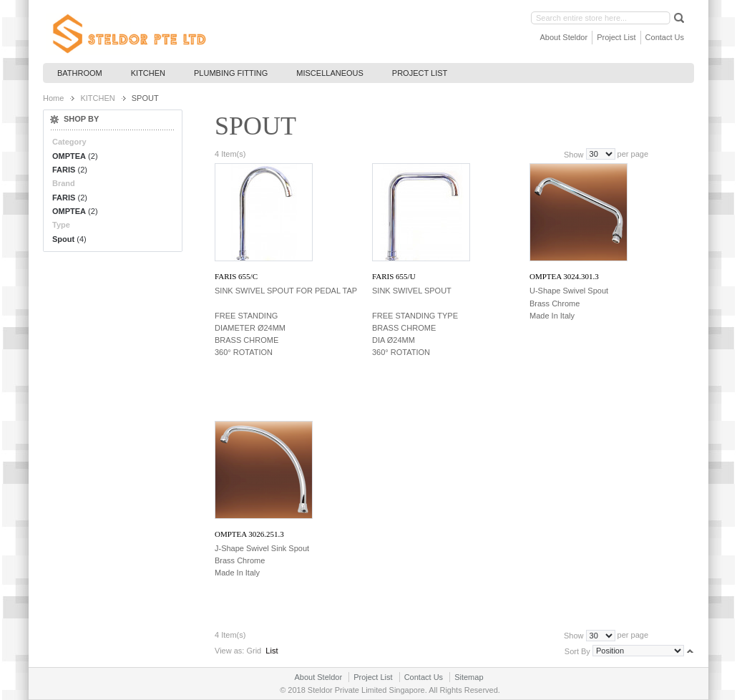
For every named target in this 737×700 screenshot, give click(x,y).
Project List (616, 37)
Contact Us (665, 37)
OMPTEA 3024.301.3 (564, 276)
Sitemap (469, 677)
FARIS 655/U (394, 276)
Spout (63, 239)
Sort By (577, 651)
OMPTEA (69, 156)
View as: (229, 651)
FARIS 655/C (236, 276)
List (272, 651)
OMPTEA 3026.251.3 (249, 534)
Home (53, 98)
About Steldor (564, 37)
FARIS (64, 170)
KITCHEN (97, 98)
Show (574, 154)
